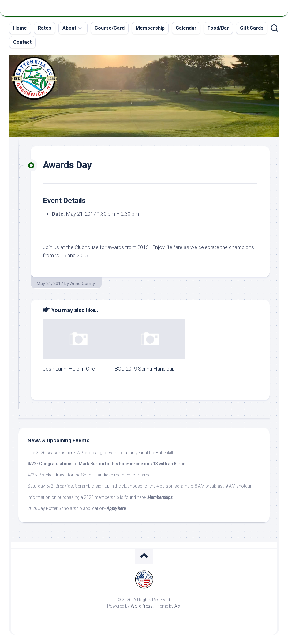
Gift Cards (252, 28)
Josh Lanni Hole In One (69, 369)
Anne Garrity (82, 284)
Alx (177, 606)
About (69, 28)
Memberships (160, 497)
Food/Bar (218, 28)
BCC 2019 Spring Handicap (145, 369)
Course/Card (110, 28)
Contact (22, 42)
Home (20, 28)
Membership (150, 28)
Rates (45, 28)
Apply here (116, 508)
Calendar (186, 28)
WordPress (142, 606)
